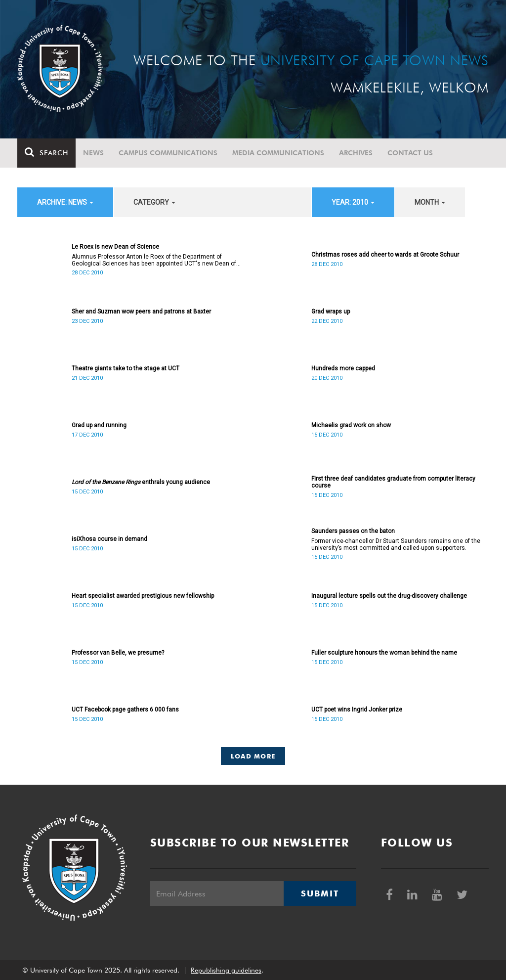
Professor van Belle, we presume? (118, 653)
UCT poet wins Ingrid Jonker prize (357, 710)
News (93, 153)
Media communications (278, 153)
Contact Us (410, 153)
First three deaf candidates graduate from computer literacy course (393, 482)
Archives (356, 153)
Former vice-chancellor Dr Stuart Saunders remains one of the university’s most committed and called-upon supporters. (396, 544)
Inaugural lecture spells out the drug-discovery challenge (389, 596)
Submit (320, 893)
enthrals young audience (141, 482)
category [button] (154, 202)
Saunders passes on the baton (353, 531)
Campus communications (168, 153)
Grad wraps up (331, 312)
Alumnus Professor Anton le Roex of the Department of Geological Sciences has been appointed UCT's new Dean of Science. (154, 260)
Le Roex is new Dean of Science (115, 247)
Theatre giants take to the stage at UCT (126, 368)
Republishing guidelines (226, 970)
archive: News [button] (65, 202)
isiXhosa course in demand (109, 539)
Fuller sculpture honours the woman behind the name (384, 653)
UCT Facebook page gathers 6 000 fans (125, 710)
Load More (253, 756)
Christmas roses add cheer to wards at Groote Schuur (385, 255)
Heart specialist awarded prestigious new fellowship (143, 596)
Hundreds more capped (343, 368)
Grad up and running (99, 425)
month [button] (430, 202)
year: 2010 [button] (353, 202)
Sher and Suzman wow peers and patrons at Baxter (141, 312)
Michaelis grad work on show (351, 425)
